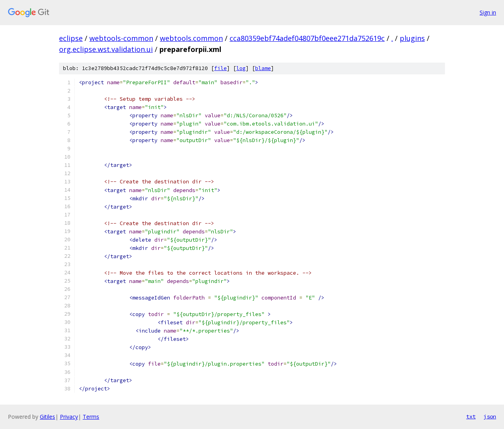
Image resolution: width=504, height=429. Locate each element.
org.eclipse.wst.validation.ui (106, 49)
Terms (91, 417)
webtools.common (191, 38)
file (220, 68)
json (490, 416)
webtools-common (121, 38)
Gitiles (47, 417)
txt (471, 416)
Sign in (488, 12)
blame (263, 68)
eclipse (71, 38)
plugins (412, 38)
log (241, 68)
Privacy (69, 417)
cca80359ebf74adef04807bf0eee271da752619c (307, 38)
